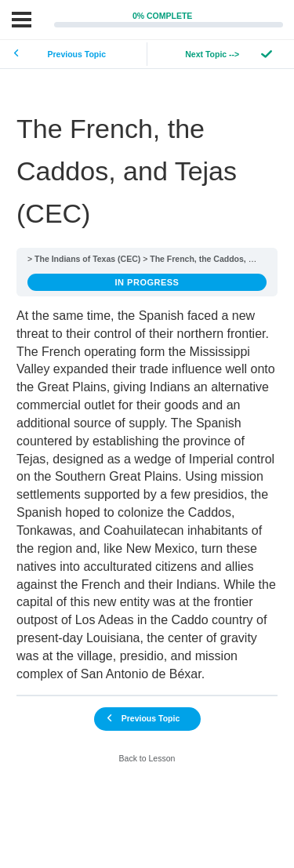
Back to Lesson (147, 758)
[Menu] (22, 20)
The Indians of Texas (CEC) (87, 259)
